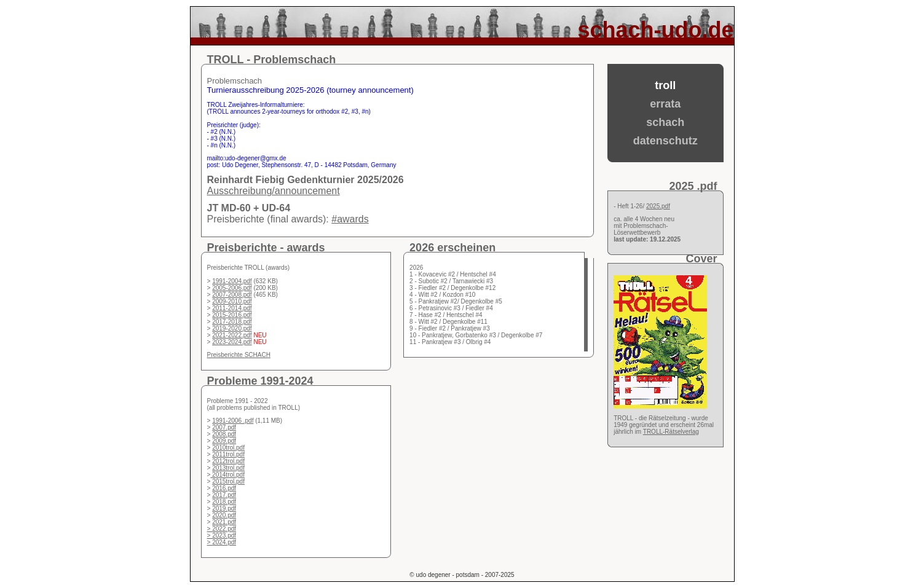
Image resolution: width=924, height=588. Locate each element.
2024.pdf (224, 542)
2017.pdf (224, 495)
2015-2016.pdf (232, 315)
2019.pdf (224, 508)
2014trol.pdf (227, 475)
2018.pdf (224, 502)
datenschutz (665, 141)
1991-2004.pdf (232, 281)
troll (665, 85)
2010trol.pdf (228, 448)
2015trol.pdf (228, 481)
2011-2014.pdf (232, 308)
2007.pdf (224, 427)
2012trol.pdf (228, 461)
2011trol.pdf (228, 454)
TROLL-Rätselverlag (671, 432)
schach (665, 122)
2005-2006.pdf (232, 288)
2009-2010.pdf (232, 301)
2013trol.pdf (228, 468)
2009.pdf (224, 441)
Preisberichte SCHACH (239, 355)
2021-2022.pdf (232, 335)
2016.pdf (224, 488)
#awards (350, 219)
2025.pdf (658, 206)
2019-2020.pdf (232, 328)
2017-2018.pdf (232, 322)
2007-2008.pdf (232, 295)
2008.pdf (224, 434)
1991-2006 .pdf (233, 421)
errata (665, 104)
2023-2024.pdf (232, 342)
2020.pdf (224, 515)
